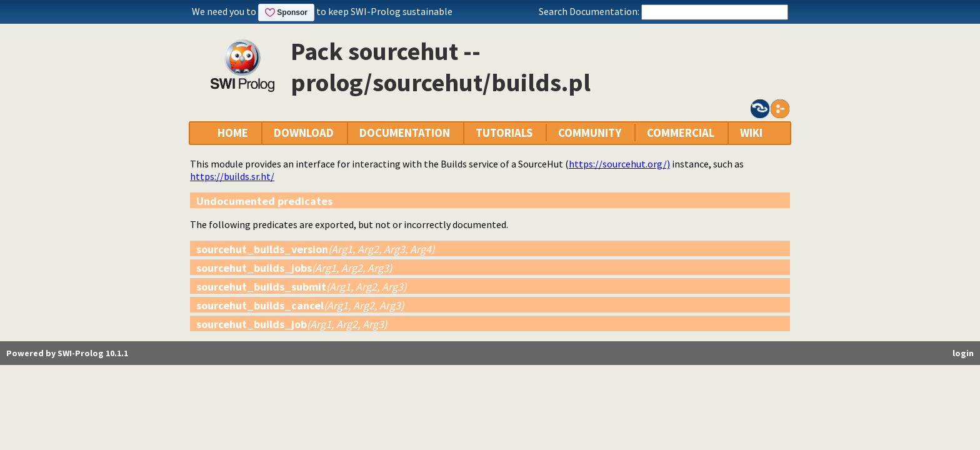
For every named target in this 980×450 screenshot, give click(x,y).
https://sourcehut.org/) (619, 164)
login (963, 353)
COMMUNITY (590, 133)
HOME (233, 133)
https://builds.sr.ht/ (232, 176)
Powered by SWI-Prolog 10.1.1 (67, 353)
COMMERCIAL (681, 133)
